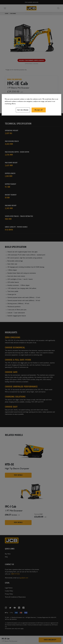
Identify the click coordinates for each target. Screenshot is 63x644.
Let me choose (23, 110)
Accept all (39, 110)
